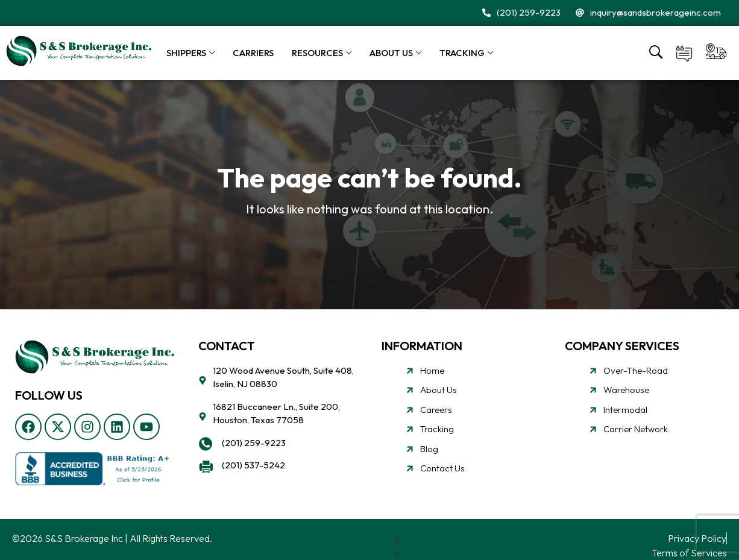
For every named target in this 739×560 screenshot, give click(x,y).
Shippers (186, 53)
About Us (391, 53)
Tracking (462, 53)
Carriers (253, 53)
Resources (317, 53)
